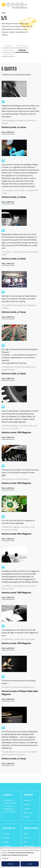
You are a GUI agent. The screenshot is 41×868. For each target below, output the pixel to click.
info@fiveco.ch (9, 804)
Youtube (6, 829)
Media (26, 829)
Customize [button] (5, 858)
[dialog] (20, 858)
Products (27, 804)
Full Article (8, 128)
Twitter (6, 837)
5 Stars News (20, 45)
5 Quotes (8, 50)
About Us (27, 796)
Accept (30, 864)
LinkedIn (6, 833)
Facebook (7, 841)
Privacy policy (29, 841)
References (28, 808)
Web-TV (27, 833)
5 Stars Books (32, 45)
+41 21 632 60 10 (10, 807)
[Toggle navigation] (38, 5)
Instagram (7, 845)
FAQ (25, 837)
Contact (27, 812)
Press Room (20, 50)
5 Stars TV (8, 45)
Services (27, 800)
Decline (11, 864)
